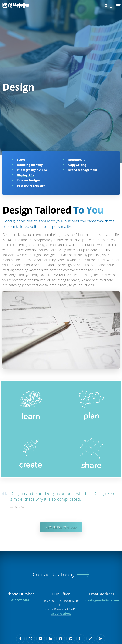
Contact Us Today (54, 575)
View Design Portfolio (61, 527)
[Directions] (105, 6)
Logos (21, 159)
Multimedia (77, 159)
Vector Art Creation (31, 186)
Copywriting (77, 165)
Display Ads (25, 175)
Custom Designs (29, 180)
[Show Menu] (118, 6)
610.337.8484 (20, 601)
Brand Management (83, 170)
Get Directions (61, 615)
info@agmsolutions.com (102, 601)
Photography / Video (32, 170)
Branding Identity (30, 165)
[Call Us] (110, 6)
